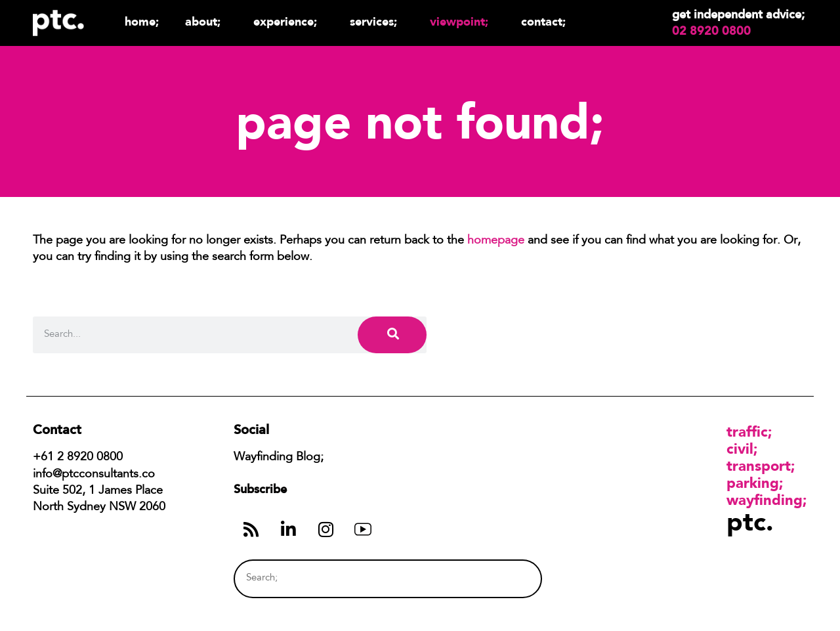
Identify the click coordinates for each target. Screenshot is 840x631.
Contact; (543, 21)
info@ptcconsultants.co (94, 475)
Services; (377, 21)
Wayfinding (765, 500)
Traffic (747, 431)
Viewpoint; (462, 21)
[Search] (392, 335)
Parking (753, 483)
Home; (142, 21)
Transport (759, 466)
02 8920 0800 (711, 31)
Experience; (288, 21)
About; (206, 21)
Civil (740, 448)
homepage (496, 241)
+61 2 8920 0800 (78, 458)
